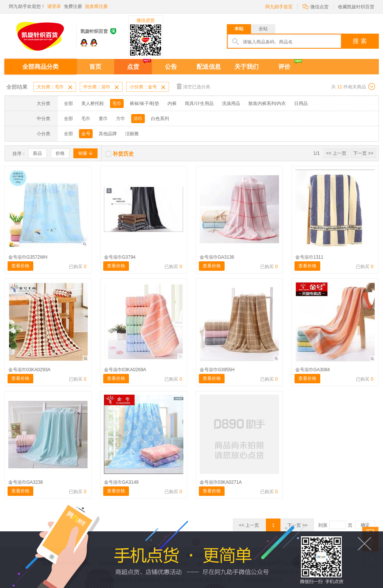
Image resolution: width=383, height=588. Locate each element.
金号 (86, 134)
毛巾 (117, 103)
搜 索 (360, 41)
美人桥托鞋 (93, 103)
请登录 (54, 6)
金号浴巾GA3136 (217, 257)
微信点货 (316, 6)
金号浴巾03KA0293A (29, 370)
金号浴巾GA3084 (313, 370)
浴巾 (138, 119)
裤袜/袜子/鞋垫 (145, 103)
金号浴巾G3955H (217, 370)
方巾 (121, 119)
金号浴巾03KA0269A (125, 370)
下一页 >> (363, 153)
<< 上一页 (336, 153)
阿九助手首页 (279, 7)
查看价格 (20, 266)
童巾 (103, 119)
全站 (263, 29)
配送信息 (209, 67)
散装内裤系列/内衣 (267, 103)
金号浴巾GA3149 (121, 482)
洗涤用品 (231, 103)
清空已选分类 (193, 86)
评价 (284, 67)
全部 (68, 103)
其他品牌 (108, 134)
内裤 (172, 103)
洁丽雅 (132, 134)
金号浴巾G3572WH (28, 257)
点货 (133, 67)
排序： (19, 154)
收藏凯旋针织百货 (356, 7)
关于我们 (247, 67)
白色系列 (160, 119)
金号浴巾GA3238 (26, 482)
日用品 (301, 103)
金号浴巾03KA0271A (221, 482)
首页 (95, 67)
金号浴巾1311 (309, 257)
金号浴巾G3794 (120, 257)
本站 (239, 29)
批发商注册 (96, 6)
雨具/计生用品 (199, 103)
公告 (171, 67)
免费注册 (73, 6)
